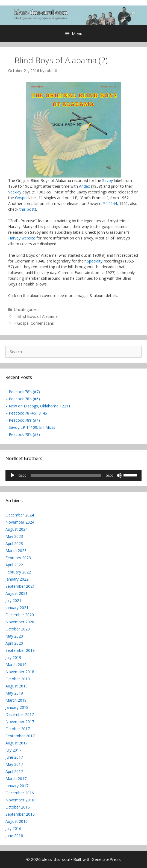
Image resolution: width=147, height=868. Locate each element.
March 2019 (16, 665)
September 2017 (20, 736)
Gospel (21, 198)
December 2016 (20, 793)
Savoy (108, 180)
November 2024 (20, 522)
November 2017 (20, 722)
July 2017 (13, 750)
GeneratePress (106, 859)
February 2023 (18, 558)
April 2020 (14, 643)
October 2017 (18, 729)
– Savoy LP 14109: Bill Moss (30, 427)
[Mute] (119, 475)
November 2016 (20, 800)
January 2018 (17, 707)
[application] (73, 475)
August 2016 (17, 821)
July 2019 (13, 657)
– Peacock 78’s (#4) (23, 420)
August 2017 (17, 743)
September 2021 (20, 586)
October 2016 (18, 807)
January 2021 (17, 608)
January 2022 (17, 579)
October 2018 (18, 679)
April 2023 (14, 543)
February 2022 (18, 572)
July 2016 (13, 828)
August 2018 (17, 686)
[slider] (66, 475)
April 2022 (14, 565)
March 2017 (16, 779)
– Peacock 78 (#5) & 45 (26, 413)
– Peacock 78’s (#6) (23, 399)
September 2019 (20, 650)
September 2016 (20, 814)
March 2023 (16, 551)
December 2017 (20, 714)
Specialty (95, 261)
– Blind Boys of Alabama (36, 316)
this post (27, 209)
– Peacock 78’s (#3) (23, 434)
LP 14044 (109, 203)
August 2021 (17, 593)
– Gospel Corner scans (34, 323)
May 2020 (14, 636)
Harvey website (22, 238)
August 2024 (17, 529)
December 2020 (20, 615)
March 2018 (16, 700)
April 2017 (14, 771)
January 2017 (17, 786)
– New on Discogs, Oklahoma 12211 (38, 406)
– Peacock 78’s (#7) (23, 392)
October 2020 (18, 629)
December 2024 (20, 515)
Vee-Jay (15, 192)
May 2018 (14, 693)
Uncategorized (27, 309)
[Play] (13, 475)
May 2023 (14, 536)
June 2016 (14, 836)
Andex (84, 186)
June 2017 (14, 757)
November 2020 (20, 622)
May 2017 (14, 764)
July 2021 (13, 600)
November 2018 (20, 672)
